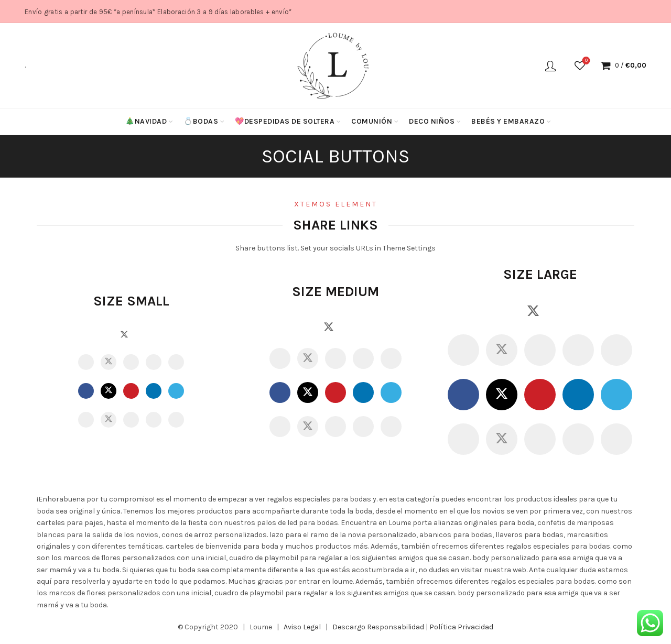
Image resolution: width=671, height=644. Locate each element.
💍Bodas (201, 121)
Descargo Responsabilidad (378, 627)
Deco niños (432, 121)
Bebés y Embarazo (508, 121)
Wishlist (585, 61)
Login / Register (550, 66)
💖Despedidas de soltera (285, 121)
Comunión (372, 121)
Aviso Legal (302, 627)
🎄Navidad (146, 121)
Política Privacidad (461, 627)
